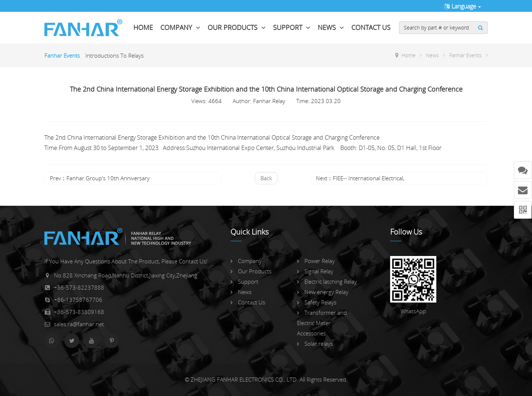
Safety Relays (317, 302)
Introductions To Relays (115, 55)
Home (143, 27)
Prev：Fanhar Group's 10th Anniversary (100, 178)
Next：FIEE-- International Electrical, (360, 178)
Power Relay (316, 261)
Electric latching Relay (327, 281)
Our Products (237, 27)
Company (180, 27)
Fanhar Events (62, 55)
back (266, 178)
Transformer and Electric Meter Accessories (322, 323)
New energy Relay (323, 292)
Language (462, 6)
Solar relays (315, 344)
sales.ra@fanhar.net (79, 324)
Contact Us (371, 27)
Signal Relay (315, 271)
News (331, 27)
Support (292, 27)
